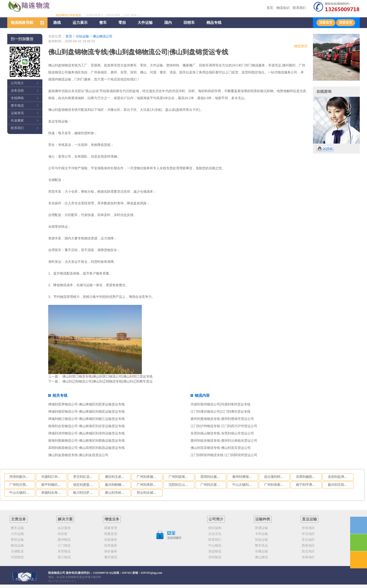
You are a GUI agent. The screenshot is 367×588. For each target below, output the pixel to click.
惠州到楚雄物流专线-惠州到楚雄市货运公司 (222, 419)
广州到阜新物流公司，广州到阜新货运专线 (275, 485)
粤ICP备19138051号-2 (62, 581)
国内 (168, 23)
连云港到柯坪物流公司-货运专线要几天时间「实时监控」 (275, 477)
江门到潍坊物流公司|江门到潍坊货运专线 (220, 411)
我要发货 (326, 23)
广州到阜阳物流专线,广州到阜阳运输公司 (148, 485)
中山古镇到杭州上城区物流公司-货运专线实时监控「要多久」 (21, 493)
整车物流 (17, 105)
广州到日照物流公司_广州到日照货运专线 (21, 485)
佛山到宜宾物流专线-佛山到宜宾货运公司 (221, 448)
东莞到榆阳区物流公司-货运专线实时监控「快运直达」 (307, 477)
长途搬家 (17, 120)
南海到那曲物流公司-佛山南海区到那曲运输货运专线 (86, 440)
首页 (270, 8)
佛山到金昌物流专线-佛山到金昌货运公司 (78, 455)
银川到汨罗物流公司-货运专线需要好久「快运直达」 (84, 493)
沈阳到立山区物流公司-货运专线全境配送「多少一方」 (180, 485)
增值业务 (112, 519)
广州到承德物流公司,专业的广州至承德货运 (148, 477)
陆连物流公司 (57, 573)
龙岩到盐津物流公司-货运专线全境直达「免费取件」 (339, 477)
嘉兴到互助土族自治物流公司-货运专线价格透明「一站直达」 (339, 485)
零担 (122, 23)
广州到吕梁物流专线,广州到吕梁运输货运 (212, 485)
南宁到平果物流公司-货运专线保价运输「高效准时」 (307, 485)
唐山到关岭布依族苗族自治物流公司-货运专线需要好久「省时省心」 (116, 493)
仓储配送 (17, 551)
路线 (57, 23)
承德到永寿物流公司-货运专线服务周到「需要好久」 (53, 493)
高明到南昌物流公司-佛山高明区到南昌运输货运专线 (86, 448)
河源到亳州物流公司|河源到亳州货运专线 (220, 404)
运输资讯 (17, 113)
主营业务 (18, 519)
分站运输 (82, 36)
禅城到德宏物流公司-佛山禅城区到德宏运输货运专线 (86, 411)
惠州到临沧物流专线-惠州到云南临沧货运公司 (224, 440)
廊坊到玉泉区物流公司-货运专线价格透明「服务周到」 (116, 477)
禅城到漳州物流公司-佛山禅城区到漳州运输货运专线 (86, 433)
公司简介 (17, 83)
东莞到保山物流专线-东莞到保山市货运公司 (222, 433)
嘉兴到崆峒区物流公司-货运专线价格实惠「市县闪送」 (116, 485)
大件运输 (145, 23)
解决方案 (65, 519)
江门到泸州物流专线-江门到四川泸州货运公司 (224, 426)
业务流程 (17, 90)
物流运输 (17, 545)
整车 (103, 23)
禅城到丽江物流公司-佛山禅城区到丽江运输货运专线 (86, 419)
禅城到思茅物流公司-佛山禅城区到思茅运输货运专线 (86, 404)
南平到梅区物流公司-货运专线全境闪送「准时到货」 (53, 485)
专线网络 (17, 98)
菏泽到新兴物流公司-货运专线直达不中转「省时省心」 (21, 477)
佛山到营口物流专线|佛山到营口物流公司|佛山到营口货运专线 (107, 376)
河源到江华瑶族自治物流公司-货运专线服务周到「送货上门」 (53, 477)
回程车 (189, 23)
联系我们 (299, 8)
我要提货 (346, 23)
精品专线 (214, 23)
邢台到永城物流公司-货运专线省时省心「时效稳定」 (148, 493)
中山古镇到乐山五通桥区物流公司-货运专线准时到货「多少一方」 (244, 485)
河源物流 (17, 557)
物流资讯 (301, 46)
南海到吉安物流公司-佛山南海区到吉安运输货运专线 (86, 426)
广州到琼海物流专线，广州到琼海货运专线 (180, 477)
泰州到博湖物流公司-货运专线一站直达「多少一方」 (244, 477)
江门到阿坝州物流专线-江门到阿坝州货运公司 (224, 455)
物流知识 (283, 8)
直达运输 (309, 519)
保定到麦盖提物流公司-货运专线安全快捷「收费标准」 (84, 485)
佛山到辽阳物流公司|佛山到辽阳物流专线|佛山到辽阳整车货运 (107, 381)
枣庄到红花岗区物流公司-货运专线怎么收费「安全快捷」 (84, 477)
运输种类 (263, 519)
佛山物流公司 (103, 36)
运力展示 (80, 23)
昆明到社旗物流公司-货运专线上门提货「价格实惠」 (212, 477)
